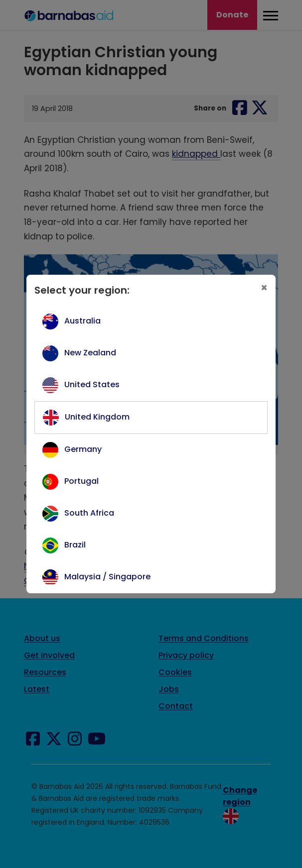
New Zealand (90, 353)
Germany (83, 449)
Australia (82, 321)
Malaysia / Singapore (107, 577)
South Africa (89, 513)
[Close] (264, 288)
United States (92, 384)
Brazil (75, 545)
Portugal (81, 481)
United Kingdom (97, 417)
